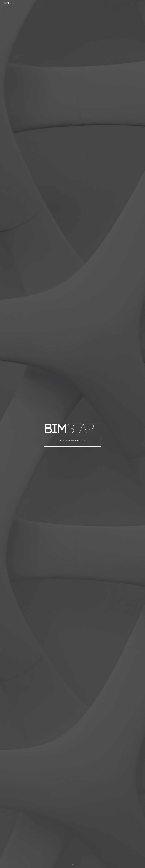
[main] (72, 441)
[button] (143, 3)
